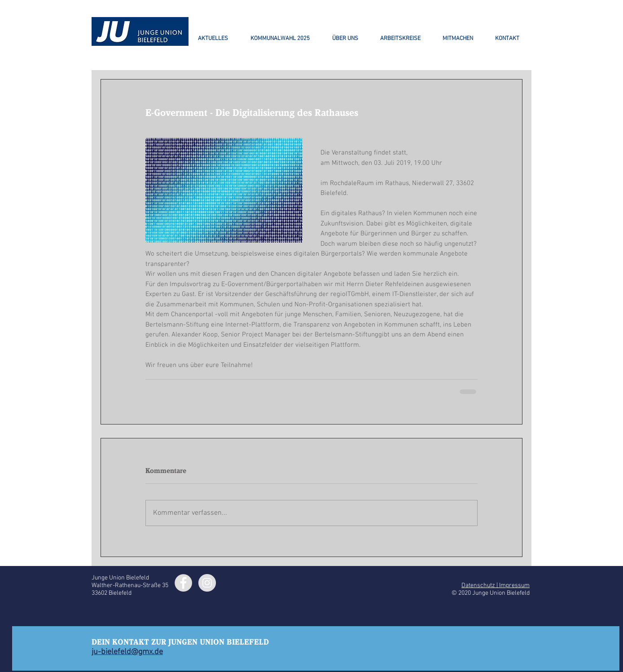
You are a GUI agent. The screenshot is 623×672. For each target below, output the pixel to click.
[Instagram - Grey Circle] (207, 583)
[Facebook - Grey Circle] (183, 583)
